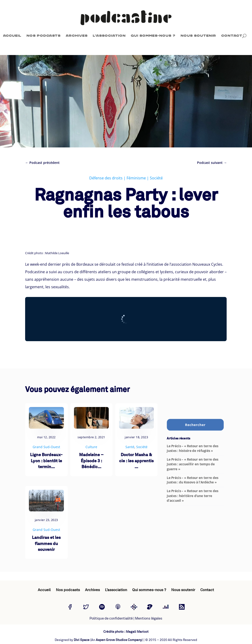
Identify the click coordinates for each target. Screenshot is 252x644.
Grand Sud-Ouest (46, 447)
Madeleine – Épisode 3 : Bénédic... (91, 461)
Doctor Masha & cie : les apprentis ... (136, 461)
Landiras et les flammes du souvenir (46, 544)
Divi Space (82, 640)
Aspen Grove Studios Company (119, 640)
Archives (77, 36)
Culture (91, 447)
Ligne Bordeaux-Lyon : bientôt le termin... (46, 461)
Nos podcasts (44, 36)
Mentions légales (149, 618)
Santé (130, 447)
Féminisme (136, 178)
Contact (232, 36)
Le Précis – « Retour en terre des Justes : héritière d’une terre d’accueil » (192, 496)
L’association (109, 36)
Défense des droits (106, 178)
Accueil (12, 36)
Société (156, 178)
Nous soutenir (198, 36)
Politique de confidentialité (111, 618)
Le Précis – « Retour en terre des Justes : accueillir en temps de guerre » (192, 464)
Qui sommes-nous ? (153, 36)
